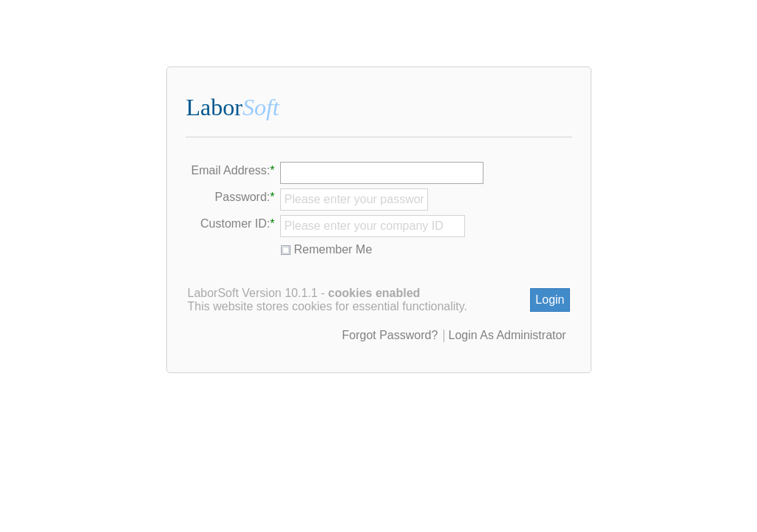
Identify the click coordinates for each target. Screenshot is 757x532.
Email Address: (231, 170)
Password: (243, 197)
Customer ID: (235, 224)
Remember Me (333, 249)
